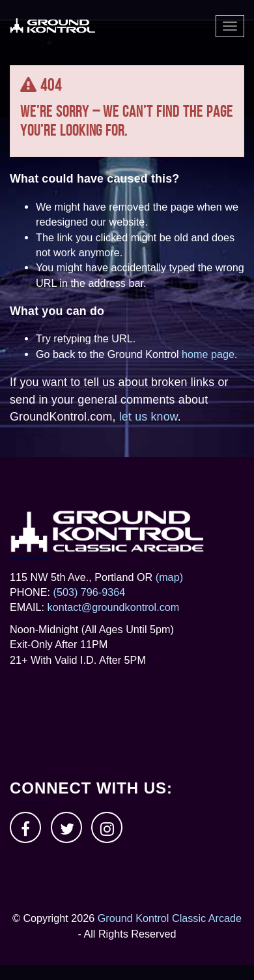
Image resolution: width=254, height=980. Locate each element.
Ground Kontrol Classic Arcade (170, 918)
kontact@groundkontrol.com (114, 607)
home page (208, 354)
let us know (148, 417)
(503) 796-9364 (90, 592)
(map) (169, 577)
